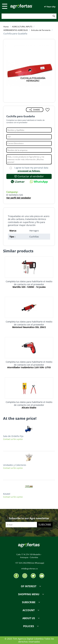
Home (6, 27)
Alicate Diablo (29, 408)
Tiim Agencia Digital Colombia (28, 639)
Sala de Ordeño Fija (13, 436)
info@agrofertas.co (29, 569)
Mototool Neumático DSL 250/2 (29, 327)
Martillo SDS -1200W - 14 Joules (29, 287)
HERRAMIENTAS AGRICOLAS (16, 30)
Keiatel (7, 494)
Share (35, 110)
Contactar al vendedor (29, 176)
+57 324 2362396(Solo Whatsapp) (30, 563)
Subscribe (45, 525)
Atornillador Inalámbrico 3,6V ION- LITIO (29, 368)
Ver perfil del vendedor (19, 198)
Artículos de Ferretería (41, 30)
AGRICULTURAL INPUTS (22, 27)
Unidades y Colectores (15, 465)
